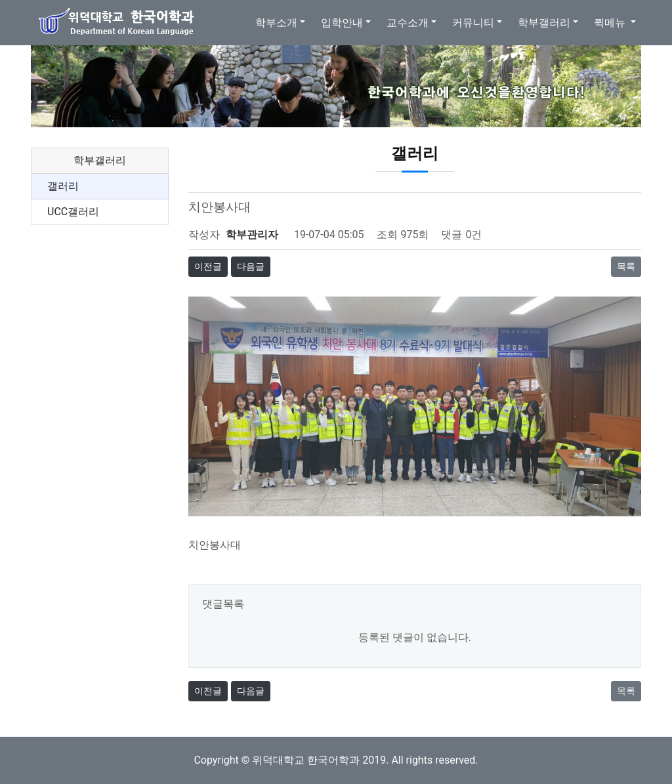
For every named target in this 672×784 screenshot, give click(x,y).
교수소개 (408, 23)
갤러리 (63, 186)
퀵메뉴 (611, 23)
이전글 (208, 266)
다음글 (251, 266)
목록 (626, 266)
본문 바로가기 (0, 0)
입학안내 (342, 23)
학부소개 (276, 23)
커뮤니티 (473, 23)
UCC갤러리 (73, 212)
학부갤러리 (544, 23)
